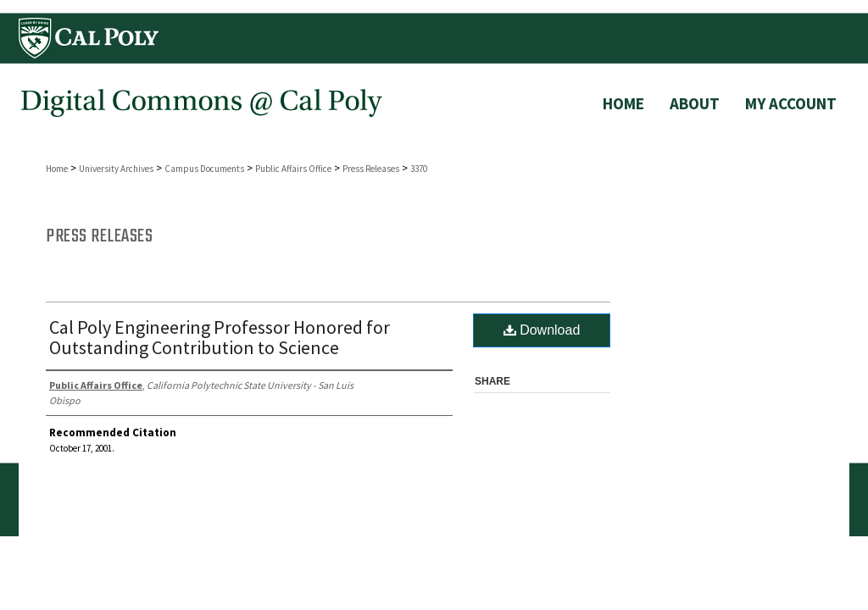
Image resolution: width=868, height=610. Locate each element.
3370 (419, 169)
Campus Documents (204, 169)
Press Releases (371, 169)
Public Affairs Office (293, 169)
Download (542, 330)
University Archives (116, 169)
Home (57, 169)
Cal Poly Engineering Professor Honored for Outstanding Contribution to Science (220, 337)
